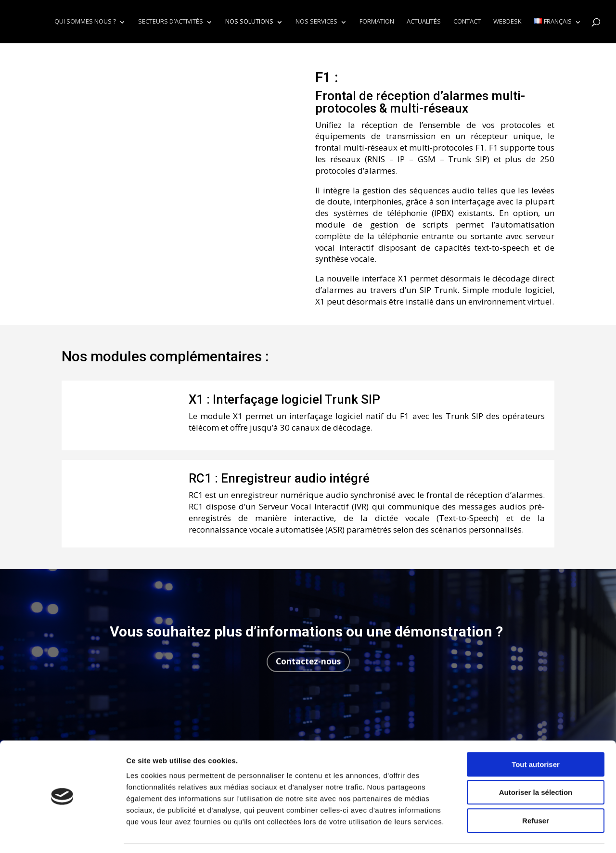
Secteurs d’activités (171, 22)
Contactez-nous (308, 661)
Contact (467, 22)
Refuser (536, 792)
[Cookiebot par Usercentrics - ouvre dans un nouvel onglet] (62, 834)
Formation (377, 22)
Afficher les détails (530, 834)
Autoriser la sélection (536, 764)
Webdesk (507, 22)
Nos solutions (249, 22)
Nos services (316, 22)
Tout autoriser (536, 735)
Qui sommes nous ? (85, 22)
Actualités (424, 22)
